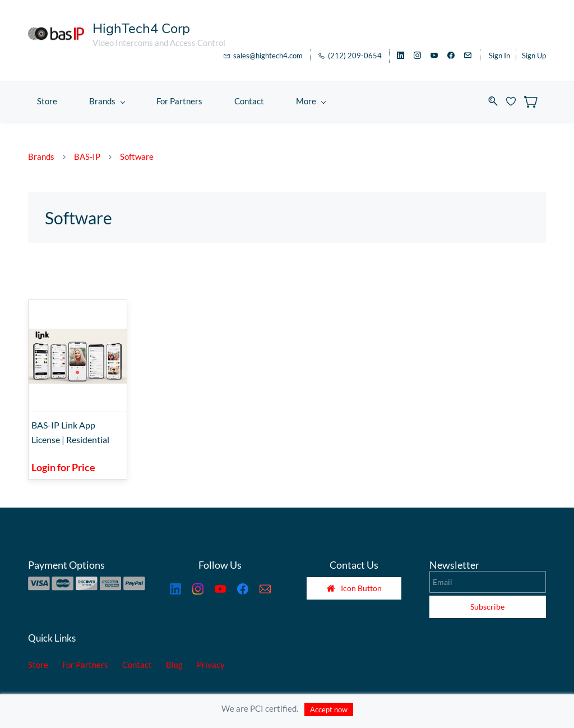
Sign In (499, 56)
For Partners (85, 665)
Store (38, 665)
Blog (174, 665)
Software (137, 156)
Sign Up (534, 56)
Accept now (329, 709)
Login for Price (63, 467)
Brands (41, 156)
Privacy (211, 665)
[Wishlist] (515, 101)
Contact (137, 665)
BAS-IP (87, 156)
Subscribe (487, 607)
